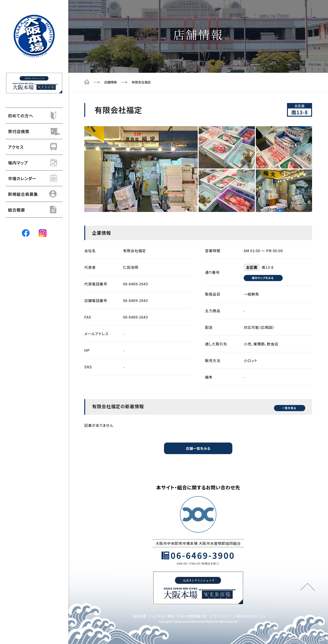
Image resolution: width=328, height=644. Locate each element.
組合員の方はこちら (251, 615)
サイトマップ (222, 615)
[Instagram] (43, 233)
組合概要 (140, 615)
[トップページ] (34, 36)
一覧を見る (286, 406)
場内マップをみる (264, 278)
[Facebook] (26, 233)
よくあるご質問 (163, 615)
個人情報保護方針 (194, 615)
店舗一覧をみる (198, 448)
